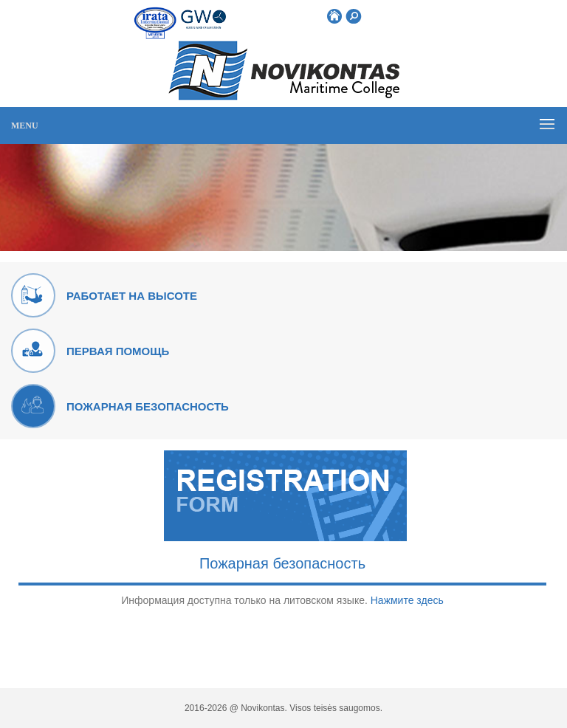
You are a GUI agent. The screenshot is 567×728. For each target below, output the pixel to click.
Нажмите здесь (407, 600)
